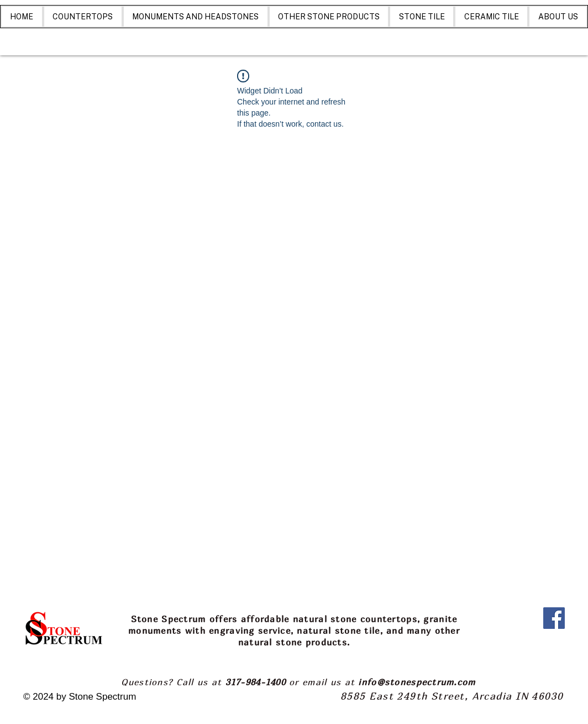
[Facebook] (554, 618)
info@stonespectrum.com (417, 682)
